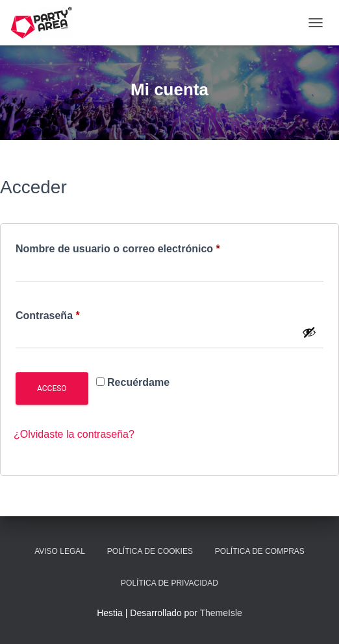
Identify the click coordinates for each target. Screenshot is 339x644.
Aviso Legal (60, 551)
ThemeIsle (220, 613)
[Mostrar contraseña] (309, 332)
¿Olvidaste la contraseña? (74, 434)
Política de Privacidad (169, 583)
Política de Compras (260, 551)
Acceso (52, 388)
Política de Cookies (150, 551)
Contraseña (75, 313)
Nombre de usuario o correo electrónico (145, 246)
